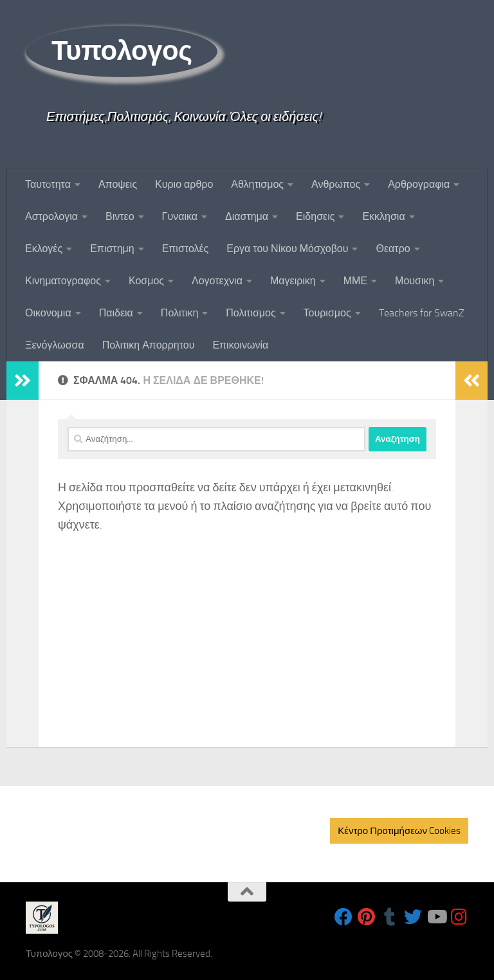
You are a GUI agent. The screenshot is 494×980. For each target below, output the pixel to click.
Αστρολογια (51, 216)
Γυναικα (180, 216)
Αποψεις (118, 184)
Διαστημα (247, 216)
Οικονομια (48, 313)
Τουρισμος (327, 313)
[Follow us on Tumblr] (390, 917)
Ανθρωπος (336, 184)
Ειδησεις (315, 216)
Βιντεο (120, 216)
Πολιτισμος (251, 313)
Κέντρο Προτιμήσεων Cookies (399, 831)
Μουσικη (415, 281)
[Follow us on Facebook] (343, 917)
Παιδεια (116, 313)
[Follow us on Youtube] (436, 917)
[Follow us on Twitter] (413, 917)
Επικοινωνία (240, 345)
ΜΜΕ (355, 281)
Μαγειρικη (293, 281)
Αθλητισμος (257, 184)
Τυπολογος (122, 51)
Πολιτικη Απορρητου (149, 345)
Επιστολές (186, 249)
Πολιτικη (179, 313)
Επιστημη (112, 249)
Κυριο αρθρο (184, 184)
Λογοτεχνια (217, 281)
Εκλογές (44, 249)
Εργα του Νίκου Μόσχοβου (287, 249)
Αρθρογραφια (419, 184)
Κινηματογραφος (63, 281)
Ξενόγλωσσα (55, 345)
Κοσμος (146, 281)
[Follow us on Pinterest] (367, 917)
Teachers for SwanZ (422, 313)
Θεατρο (393, 249)
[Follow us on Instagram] (459, 917)
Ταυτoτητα (48, 184)
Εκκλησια (383, 216)
